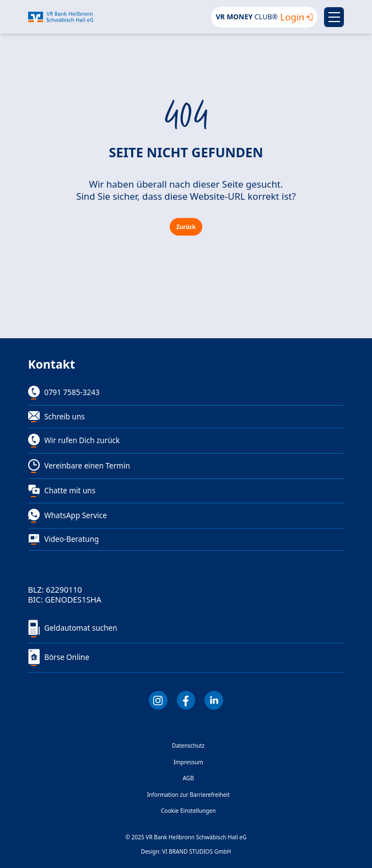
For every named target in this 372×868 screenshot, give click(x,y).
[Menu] (334, 17)
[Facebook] (186, 700)
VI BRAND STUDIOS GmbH (196, 851)
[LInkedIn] (214, 700)
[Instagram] (158, 700)
